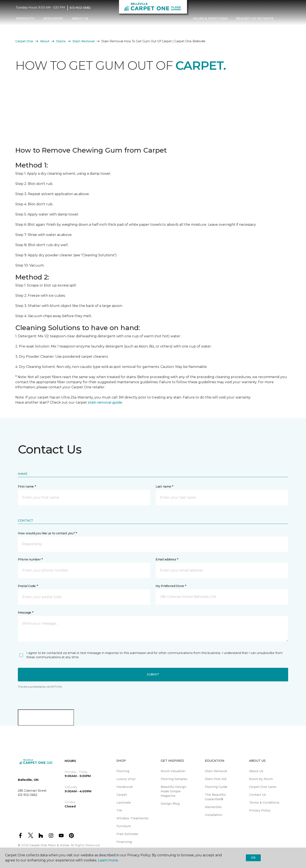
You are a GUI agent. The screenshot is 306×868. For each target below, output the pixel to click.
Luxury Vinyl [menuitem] (126, 779)
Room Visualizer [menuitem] (173, 771)
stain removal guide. (105, 402)
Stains (61, 41)
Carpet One (24, 41)
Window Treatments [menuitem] (132, 818)
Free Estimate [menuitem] (127, 834)
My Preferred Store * (171, 586)
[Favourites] (286, 19)
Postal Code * (28, 586)
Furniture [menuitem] (124, 826)
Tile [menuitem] (119, 810)
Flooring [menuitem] (123, 771)
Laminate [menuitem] (124, 803)
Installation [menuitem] (214, 815)
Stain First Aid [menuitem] (216, 779)
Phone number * (30, 559)
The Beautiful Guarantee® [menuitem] (215, 797)
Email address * (167, 559)
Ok (253, 858)
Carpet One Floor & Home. (50, 845)
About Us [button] (80, 18)
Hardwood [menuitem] (124, 787)
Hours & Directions (210, 18)
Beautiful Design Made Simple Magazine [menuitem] (174, 791)
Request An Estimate (255, 18)
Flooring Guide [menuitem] (216, 787)
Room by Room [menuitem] (261, 779)
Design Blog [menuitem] (170, 804)
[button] (281, 19)
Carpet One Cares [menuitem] (263, 787)
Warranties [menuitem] (213, 807)
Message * (25, 613)
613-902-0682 (80, 8)
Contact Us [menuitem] (258, 795)
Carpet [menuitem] (122, 795)
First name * (27, 486)
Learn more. (108, 860)
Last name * (164, 486)
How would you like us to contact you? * (47, 533)
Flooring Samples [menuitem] (174, 779)
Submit (153, 674)
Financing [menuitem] (124, 842)
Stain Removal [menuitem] (216, 771)
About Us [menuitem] (256, 771)
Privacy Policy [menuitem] (260, 810)
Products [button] (25, 18)
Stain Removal (84, 41)
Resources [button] (53, 18)
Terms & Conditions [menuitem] (264, 803)
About (45, 41)
